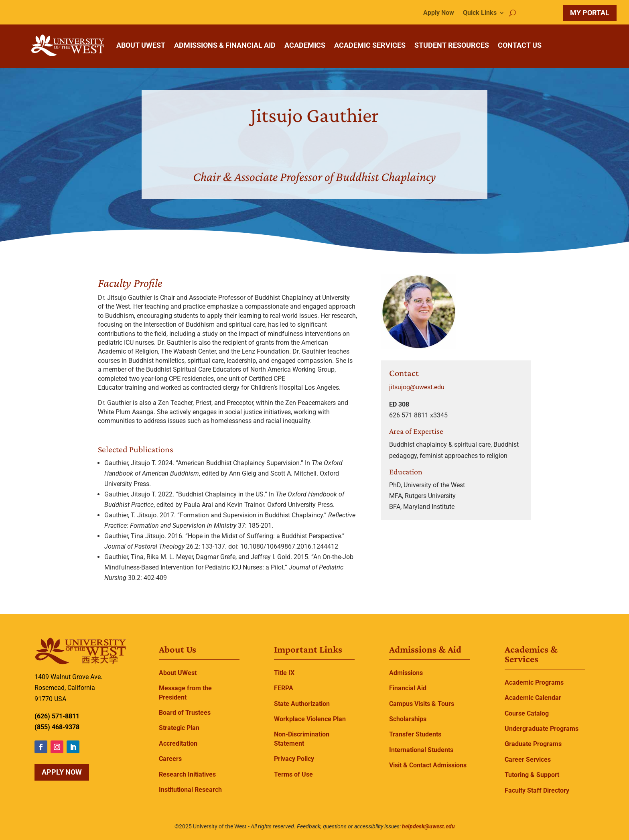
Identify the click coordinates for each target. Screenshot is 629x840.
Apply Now (439, 13)
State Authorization (302, 704)
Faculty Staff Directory (537, 790)
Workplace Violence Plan (310, 719)
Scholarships (408, 719)
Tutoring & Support (532, 775)
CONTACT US (520, 45)
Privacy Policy (294, 759)
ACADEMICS (305, 45)
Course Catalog (527, 713)
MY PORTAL (590, 13)
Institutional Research (190, 790)
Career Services (528, 760)
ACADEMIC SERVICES (370, 45)
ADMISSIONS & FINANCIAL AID (225, 45)
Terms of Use (293, 774)
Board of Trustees (185, 713)
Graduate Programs (533, 744)
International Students (421, 750)
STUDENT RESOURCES (452, 45)
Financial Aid (408, 688)
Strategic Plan (179, 728)
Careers (170, 759)
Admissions (406, 673)
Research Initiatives (187, 774)
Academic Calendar (533, 698)
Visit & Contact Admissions (428, 765)
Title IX (284, 673)
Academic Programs (534, 682)
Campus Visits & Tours (422, 704)
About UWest (178, 673)
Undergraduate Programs (542, 729)
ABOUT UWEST (141, 45)
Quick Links (480, 13)
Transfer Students (415, 734)
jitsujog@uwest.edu (417, 387)
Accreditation (178, 743)
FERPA (284, 688)
